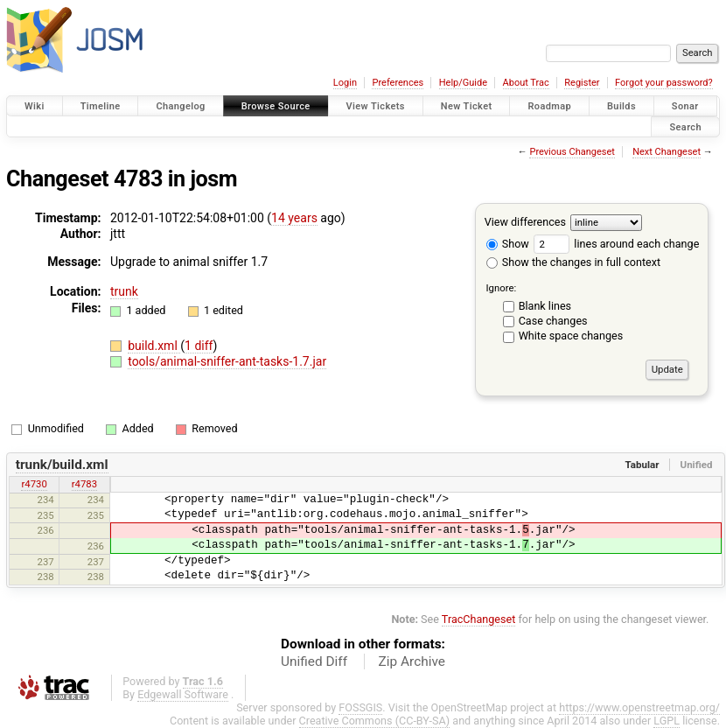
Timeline (101, 106)
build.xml (154, 346)
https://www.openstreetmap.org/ (639, 707)
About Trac (526, 83)
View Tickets (376, 106)
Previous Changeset (572, 152)
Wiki (35, 106)
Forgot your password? (664, 83)
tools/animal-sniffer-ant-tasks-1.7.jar (227, 361)
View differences (525, 222)
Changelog (180, 106)
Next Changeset (667, 152)
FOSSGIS (360, 707)
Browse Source (276, 106)
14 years (294, 218)
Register (582, 83)
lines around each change (616, 244)
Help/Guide (463, 83)
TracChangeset (479, 619)
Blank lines (545, 306)
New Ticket (467, 106)
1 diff (199, 346)
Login (345, 83)
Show (508, 244)
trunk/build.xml (62, 465)
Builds (621, 106)
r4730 (34, 484)
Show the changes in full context (573, 262)
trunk (124, 291)
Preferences (398, 83)
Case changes (553, 321)
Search (685, 126)
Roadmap (549, 106)
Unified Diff (314, 661)
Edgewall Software (183, 694)
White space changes (571, 336)
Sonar (685, 106)
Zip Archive (412, 661)
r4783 (84, 484)
